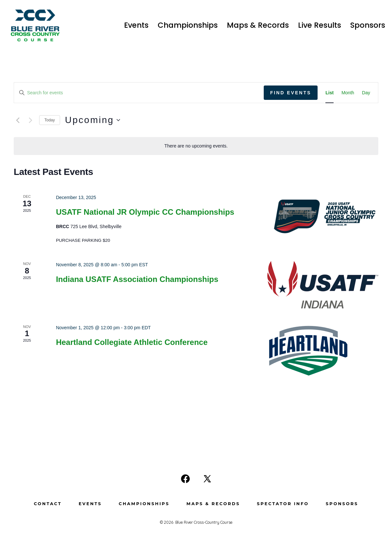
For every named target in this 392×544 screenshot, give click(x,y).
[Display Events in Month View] (348, 93)
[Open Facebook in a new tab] (185, 479)
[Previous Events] (18, 120)
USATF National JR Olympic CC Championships (145, 212)
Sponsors (368, 25)
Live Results (320, 25)
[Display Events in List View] (329, 93)
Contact (48, 504)
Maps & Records (258, 25)
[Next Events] (30, 120)
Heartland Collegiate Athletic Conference (132, 342)
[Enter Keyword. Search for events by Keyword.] (139, 93)
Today (50, 120)
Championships (188, 25)
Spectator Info (283, 504)
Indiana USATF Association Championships (137, 279)
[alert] (196, 146)
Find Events (291, 93)
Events (136, 25)
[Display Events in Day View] (366, 93)
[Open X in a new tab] (207, 479)
